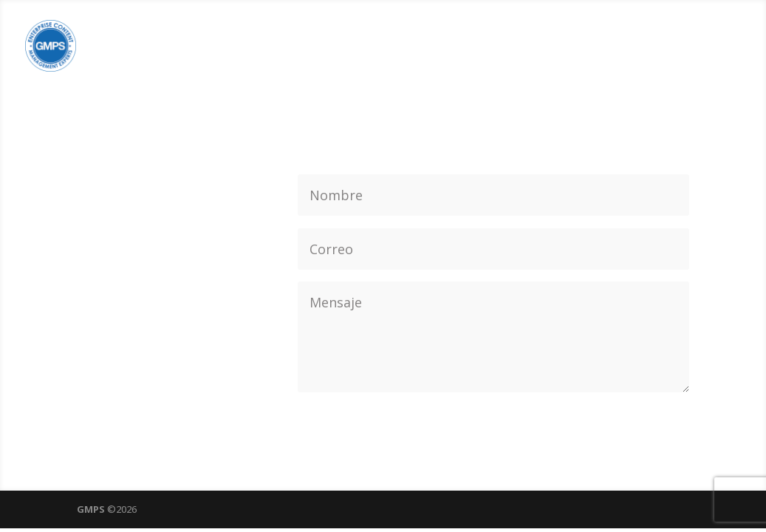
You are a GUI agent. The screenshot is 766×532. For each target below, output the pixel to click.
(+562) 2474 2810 (163, 190)
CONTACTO (700, 47)
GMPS (91, 509)
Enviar (657, 414)
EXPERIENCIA (587, 47)
